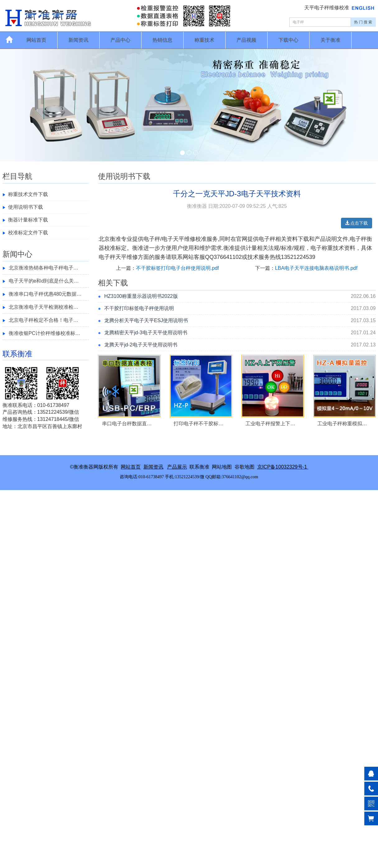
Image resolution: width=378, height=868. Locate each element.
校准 (201, 239)
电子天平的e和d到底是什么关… (44, 281)
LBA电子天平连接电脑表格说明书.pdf (316, 268)
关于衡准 (330, 40)
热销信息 (162, 40)
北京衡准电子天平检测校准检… (44, 307)
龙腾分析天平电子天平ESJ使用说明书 (146, 320)
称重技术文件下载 (28, 194)
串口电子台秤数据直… (127, 424)
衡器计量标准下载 (28, 220)
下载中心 (288, 40)
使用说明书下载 (26, 207)
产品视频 (246, 40)
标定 (121, 248)
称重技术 (204, 40)
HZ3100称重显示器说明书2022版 (141, 296)
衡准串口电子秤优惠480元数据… (45, 294)
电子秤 (152, 239)
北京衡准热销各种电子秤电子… (44, 268)
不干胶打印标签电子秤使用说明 (139, 308)
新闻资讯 (78, 40)
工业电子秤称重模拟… (342, 424)
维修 (132, 257)
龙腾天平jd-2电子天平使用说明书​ (141, 345)
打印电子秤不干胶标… (198, 424)
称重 (327, 248)
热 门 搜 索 (363, 22)
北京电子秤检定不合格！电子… (44, 320)
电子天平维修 (179, 239)
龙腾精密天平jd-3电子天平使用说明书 (146, 333)
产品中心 (120, 40)
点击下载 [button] (357, 223)
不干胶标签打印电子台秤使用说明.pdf (177, 268)
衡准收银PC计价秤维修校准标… (44, 333)
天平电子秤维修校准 (327, 8)
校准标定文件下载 (28, 233)
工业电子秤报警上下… (270, 424)
